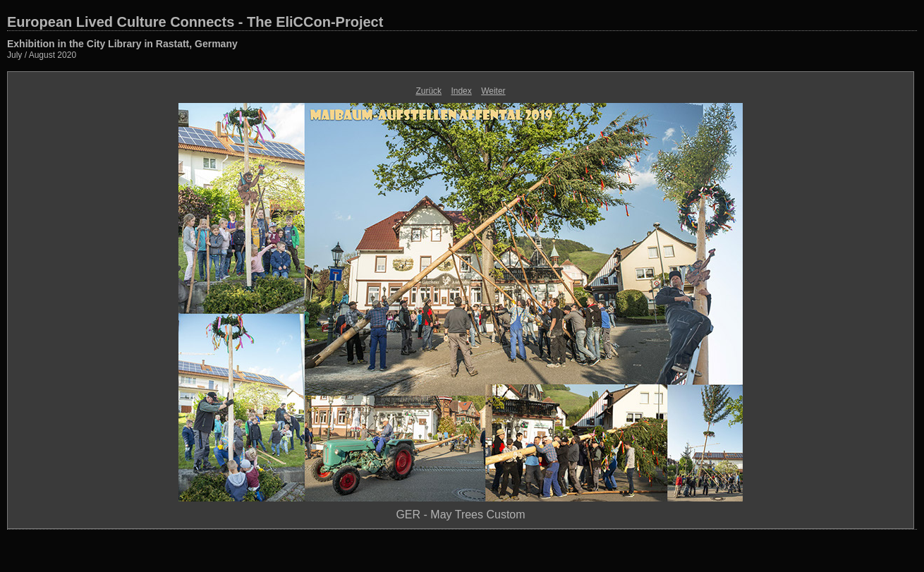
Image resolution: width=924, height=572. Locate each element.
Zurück (428, 91)
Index (461, 91)
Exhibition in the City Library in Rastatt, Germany (122, 44)
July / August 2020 (42, 55)
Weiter (493, 91)
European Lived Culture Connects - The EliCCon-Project (195, 22)
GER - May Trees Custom (460, 515)
